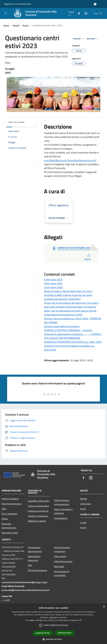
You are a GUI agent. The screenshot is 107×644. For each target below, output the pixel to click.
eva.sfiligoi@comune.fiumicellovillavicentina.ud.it (70, 160)
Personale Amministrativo (9, 526)
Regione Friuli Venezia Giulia (18, 4)
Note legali (59, 566)
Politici (5, 519)
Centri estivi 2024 (53, 283)
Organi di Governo (10, 499)
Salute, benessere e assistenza (63, 511)
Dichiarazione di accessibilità (62, 573)
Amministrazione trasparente (62, 549)
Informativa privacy (63, 561)
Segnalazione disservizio (34, 558)
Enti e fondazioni (10, 514)
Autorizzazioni (61, 518)
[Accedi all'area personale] (95, 4)
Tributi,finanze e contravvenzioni (62, 502)
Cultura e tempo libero (38, 506)
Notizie (84, 499)
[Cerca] (101, 13)
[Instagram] (85, 13)
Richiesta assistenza (37, 570)
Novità (16, 25)
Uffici (4, 509)
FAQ (30, 565)
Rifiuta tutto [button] (65, 633)
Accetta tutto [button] (43, 633)
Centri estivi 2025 (53, 279)
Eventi (83, 527)
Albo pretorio (60, 556)
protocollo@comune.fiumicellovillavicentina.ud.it (25, 590)
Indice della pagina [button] (16, 122)
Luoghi (83, 522)
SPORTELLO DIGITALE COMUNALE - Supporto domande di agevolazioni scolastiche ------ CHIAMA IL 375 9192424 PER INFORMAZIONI (73, 334)
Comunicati (86, 504)
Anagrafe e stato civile (38, 501)
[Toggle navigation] (6, 13)
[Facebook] (78, 13)
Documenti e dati (10, 533)
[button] (53, 639)
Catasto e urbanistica (38, 516)
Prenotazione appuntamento (35, 549)
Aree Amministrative (12, 504)
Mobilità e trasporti (37, 521)
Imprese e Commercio (38, 511)
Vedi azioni (93, 39)
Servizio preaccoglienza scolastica (62, 326)
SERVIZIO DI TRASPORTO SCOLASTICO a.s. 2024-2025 (73, 342)
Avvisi (26, 25)
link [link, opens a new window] (80, 620)
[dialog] (53, 624)
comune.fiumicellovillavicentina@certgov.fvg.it (25, 582)
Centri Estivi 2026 (53, 287)
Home (6, 25)
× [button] (104, 607)
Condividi (79, 39)
